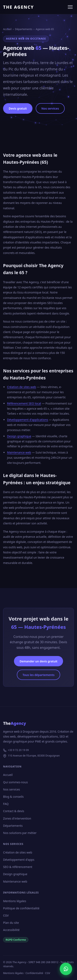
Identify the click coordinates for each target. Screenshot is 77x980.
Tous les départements (39, 675)
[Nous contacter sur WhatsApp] (66, 969)
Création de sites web (22, 387)
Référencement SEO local (24, 403)
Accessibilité (11, 930)
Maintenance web (19, 452)
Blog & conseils (13, 797)
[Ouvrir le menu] (70, 7)
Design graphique (19, 436)
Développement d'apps (19, 860)
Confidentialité (34, 973)
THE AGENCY (18, 7)
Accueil (7, 29)
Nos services (50, 108)
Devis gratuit (18, 108)
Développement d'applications (28, 420)
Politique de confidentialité (21, 908)
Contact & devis (14, 811)
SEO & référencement (18, 867)
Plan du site (11, 923)
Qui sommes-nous (15, 782)
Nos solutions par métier (20, 833)
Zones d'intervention (17, 818)
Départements (24, 29)
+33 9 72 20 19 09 (18, 750)
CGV (6, 915)
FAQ (6, 804)
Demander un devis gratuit (38, 661)
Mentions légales (15, 901)
